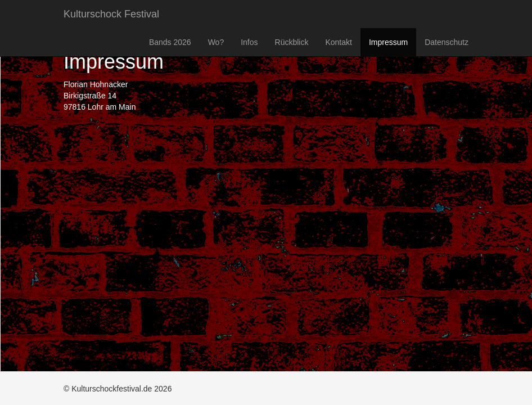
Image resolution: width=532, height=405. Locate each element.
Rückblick (292, 42)
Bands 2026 (170, 42)
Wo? (216, 42)
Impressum (388, 42)
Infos (249, 42)
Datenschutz (447, 42)
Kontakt (338, 42)
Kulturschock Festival (111, 14)
